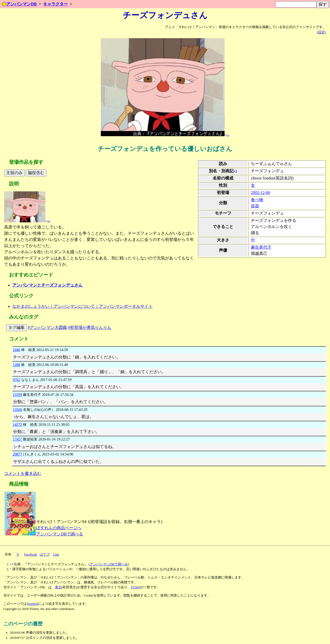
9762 (16, 380)
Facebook (31, 555)
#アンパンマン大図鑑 (47, 327)
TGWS (135, 587)
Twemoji (33, 604)
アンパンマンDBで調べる (60, 534)
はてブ (45, 555)
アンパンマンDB (19, 4)
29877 (17, 454)
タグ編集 (16, 327)
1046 (16, 350)
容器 (255, 206)
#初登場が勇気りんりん (90, 327)
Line (56, 555)
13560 (17, 410)
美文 (58, 587)
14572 (17, 425)
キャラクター (55, 4)
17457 (17, 439)
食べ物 (257, 200)
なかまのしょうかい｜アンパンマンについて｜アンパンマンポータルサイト (82, 306)
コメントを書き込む (23, 473)
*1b (48, 221)
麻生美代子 (261, 247)
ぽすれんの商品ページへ (59, 528)
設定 (321, 32)
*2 (235, 171)
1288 (16, 365)
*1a (227, 135)
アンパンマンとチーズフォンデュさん (47, 285)
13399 (17, 395)
